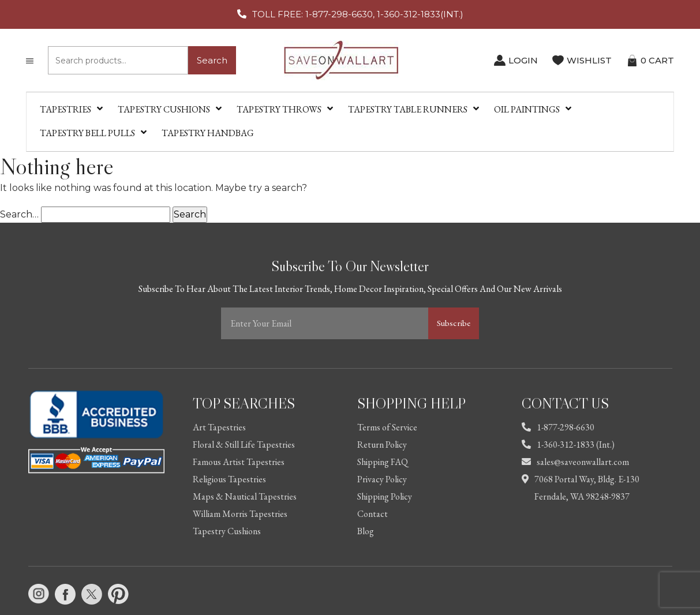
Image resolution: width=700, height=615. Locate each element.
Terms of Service (387, 427)
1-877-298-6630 (558, 427)
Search (212, 60)
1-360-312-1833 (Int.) (568, 445)
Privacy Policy (382, 479)
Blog (366, 531)
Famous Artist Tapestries (239, 462)
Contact (373, 514)
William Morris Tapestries (240, 514)
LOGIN (523, 60)
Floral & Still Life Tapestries (244, 445)
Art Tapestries (219, 427)
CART (657, 60)
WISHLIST (589, 60)
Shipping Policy (385, 496)
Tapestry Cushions (227, 531)
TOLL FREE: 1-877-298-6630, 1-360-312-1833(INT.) (358, 14)
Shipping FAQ (383, 462)
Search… (19, 214)
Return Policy (382, 445)
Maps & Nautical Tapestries (245, 496)
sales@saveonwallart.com (575, 462)
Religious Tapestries (229, 479)
